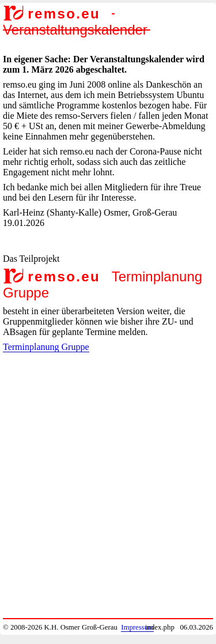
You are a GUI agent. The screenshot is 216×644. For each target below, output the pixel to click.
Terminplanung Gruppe (46, 347)
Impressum (137, 627)
